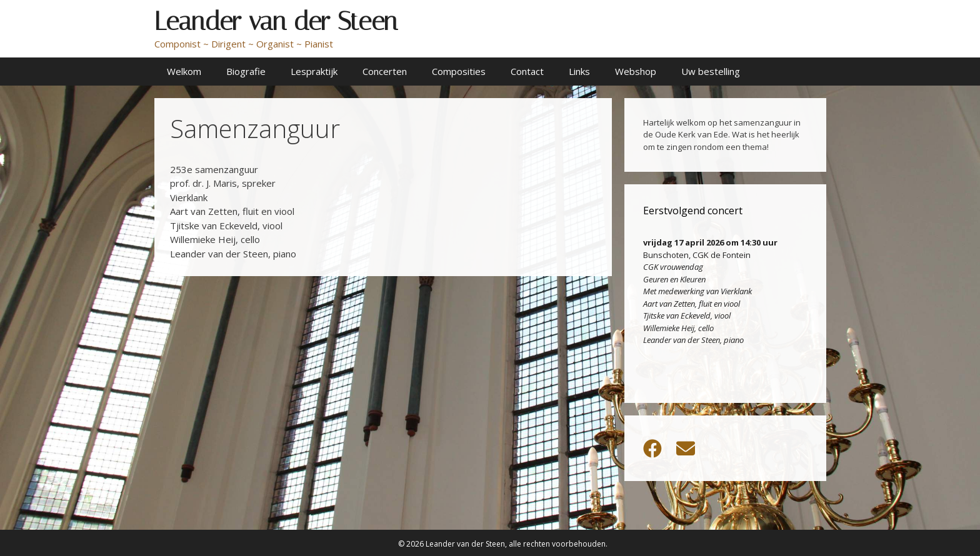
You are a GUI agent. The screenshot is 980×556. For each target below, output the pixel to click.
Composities (459, 71)
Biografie (246, 71)
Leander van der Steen (276, 21)
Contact (527, 71)
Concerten (385, 71)
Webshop (636, 71)
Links (579, 71)
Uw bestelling (711, 71)
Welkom (184, 71)
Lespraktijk (314, 71)
